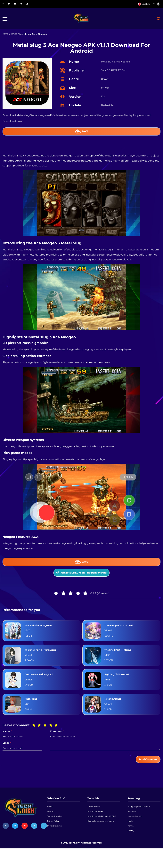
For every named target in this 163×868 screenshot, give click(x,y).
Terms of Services (57, 831)
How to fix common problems (104, 842)
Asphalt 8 (133, 825)
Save (81, 136)
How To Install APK (97, 825)
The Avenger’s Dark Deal (121, 635)
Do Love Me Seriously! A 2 (42, 684)
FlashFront (32, 709)
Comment (57, 741)
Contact (51, 825)
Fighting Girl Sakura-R (119, 684)
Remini (132, 843)
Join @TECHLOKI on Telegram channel (81, 581)
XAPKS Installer (96, 818)
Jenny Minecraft (136, 831)
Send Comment (145, 770)
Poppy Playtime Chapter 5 (142, 818)
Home (6, 38)
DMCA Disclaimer (57, 843)
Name (7, 741)
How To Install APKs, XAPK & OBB (102, 833)
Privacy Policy (55, 837)
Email (7, 752)
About (50, 818)
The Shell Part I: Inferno (120, 659)
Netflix (131, 837)
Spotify (131, 850)
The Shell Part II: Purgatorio (43, 659)
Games (16, 38)
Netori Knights (114, 709)
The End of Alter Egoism (41, 635)
